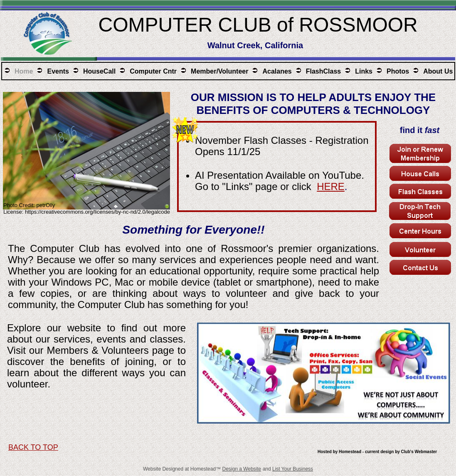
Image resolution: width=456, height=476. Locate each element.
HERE (331, 186)
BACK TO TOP (33, 447)
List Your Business (293, 469)
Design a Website (242, 469)
